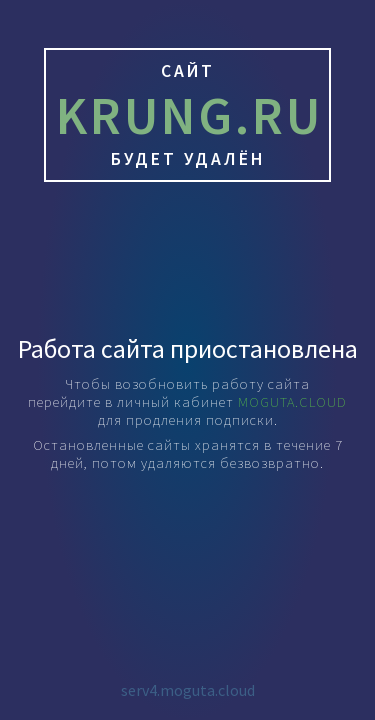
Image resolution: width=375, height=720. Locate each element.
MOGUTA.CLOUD (292, 402)
